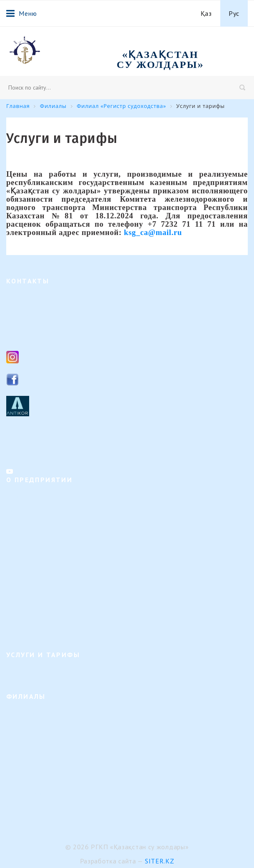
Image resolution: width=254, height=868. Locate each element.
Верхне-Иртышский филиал (44, 714)
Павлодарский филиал (37, 754)
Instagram (39, 356)
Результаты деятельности (41, 590)
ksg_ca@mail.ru (47, 336)
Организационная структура (45, 510)
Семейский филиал (32, 740)
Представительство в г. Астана (48, 820)
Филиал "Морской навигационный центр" (63, 794)
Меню (21, 13)
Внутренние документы (39, 577)
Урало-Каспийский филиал (43, 767)
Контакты (19, 630)
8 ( (24, 317)
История (18, 524)
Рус (234, 13)
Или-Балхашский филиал (41, 780)
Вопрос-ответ (25, 617)
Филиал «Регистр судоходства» (49, 807)
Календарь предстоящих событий (52, 604)
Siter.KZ (160, 861)
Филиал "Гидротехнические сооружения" (63, 727)
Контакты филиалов (34, 450)
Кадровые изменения (35, 564)
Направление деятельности (43, 497)
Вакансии (19, 550)
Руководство (23, 537)
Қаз (206, 13)
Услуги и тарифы (30, 672)
